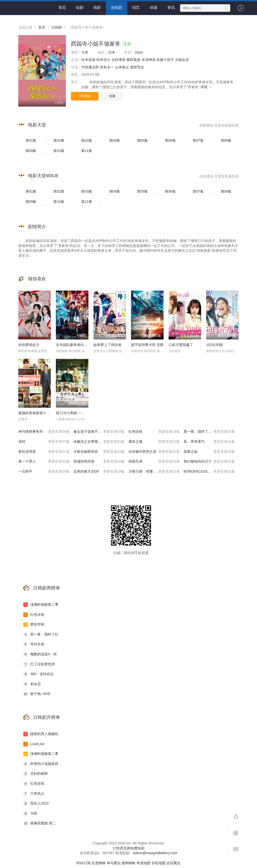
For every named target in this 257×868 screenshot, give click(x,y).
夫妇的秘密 (36, 774)
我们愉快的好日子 (209, 462)
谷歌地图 (159, 863)
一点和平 (44, 472)
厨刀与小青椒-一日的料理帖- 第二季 (84, 413)
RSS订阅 (84, 863)
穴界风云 (34, 794)
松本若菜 (88, 60)
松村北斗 (103, 60)
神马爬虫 (114, 863)
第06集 (170, 140)
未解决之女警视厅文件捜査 (99, 442)
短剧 (80, 7)
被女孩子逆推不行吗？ (99, 432)
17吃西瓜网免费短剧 (128, 848)
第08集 (226, 140)
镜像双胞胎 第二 (40, 823)
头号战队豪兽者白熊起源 (75, 345)
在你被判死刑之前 (154, 452)
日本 (85, 52)
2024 (139, 52)
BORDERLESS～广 (209, 472)
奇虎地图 (144, 863)
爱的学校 (34, 625)
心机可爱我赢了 (181, 345)
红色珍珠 (154, 432)
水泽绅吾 (149, 60)
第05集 (143, 140)
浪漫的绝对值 (99, 462)
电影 (97, 7)
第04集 (115, 140)
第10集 (59, 151)
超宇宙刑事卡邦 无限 (147, 345)
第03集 (87, 140)
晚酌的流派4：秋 (40, 654)
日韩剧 (57, 27)
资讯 (171, 7)
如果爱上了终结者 (107, 345)
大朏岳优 (182, 60)
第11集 (87, 151)
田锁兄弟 (154, 462)
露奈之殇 (154, 442)
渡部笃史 (137, 67)
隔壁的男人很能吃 (41, 734)
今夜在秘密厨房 (99, 452)
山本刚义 (122, 67)
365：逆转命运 (38, 674)
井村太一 (107, 67)
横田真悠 (134, 60)
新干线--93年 (37, 694)
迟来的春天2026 (99, 472)
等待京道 (34, 644)
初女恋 (32, 684)
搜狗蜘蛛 (128, 863)
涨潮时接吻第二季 (41, 605)
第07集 (198, 140)
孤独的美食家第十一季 (36, 413)
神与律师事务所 (44, 432)
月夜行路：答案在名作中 (154, 472)
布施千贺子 (165, 60)
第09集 (31, 151)
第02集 (59, 140)
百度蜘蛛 (99, 863)
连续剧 (117, 7)
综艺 (136, 7)
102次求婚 (214, 345)
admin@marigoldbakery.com (155, 853)
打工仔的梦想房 (39, 664)
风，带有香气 (209, 442)
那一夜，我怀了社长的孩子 (209, 432)
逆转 (44, 442)
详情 (206, 87)
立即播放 (85, 96)
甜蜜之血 (209, 452)
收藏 (112, 96)
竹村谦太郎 (90, 67)
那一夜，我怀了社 (41, 635)
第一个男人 (44, 462)
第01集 (31, 140)
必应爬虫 (174, 863)
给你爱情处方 (29, 345)
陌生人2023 (36, 804)
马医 (30, 814)
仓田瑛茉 (118, 60)
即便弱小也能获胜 (41, 764)
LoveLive (34, 744)
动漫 (154, 7)
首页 (62, 7)
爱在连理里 (44, 452)
